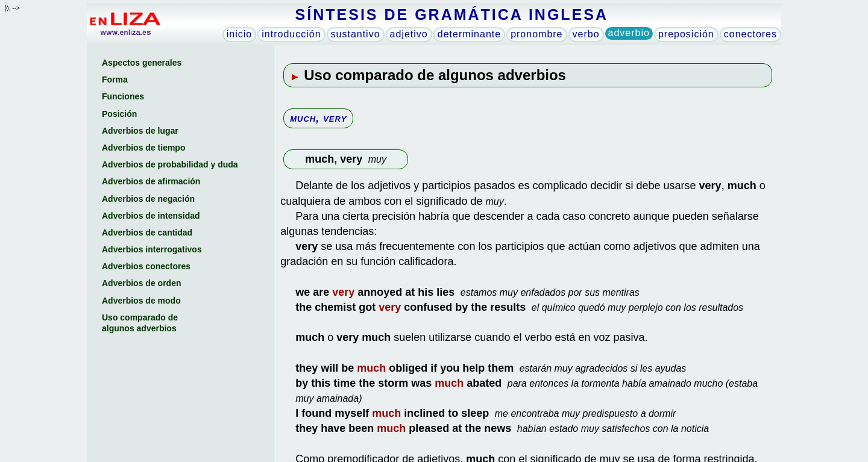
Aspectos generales (142, 63)
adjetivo (409, 34)
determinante (469, 34)
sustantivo (356, 34)
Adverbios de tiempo (143, 148)
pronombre (536, 34)
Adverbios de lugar (140, 131)
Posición (119, 114)
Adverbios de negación (148, 199)
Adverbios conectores (146, 266)
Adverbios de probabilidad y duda (170, 164)
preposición (686, 34)
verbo (586, 34)
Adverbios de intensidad (151, 216)
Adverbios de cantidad (147, 233)
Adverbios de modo (141, 301)
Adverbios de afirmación (151, 181)
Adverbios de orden (141, 283)
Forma (115, 80)
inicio (239, 34)
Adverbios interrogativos (152, 249)
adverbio (629, 33)
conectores (750, 34)
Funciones (123, 96)
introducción (291, 34)
